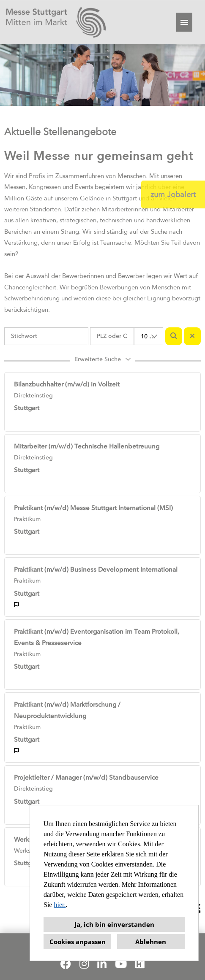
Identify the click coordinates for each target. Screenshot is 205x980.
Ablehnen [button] (151, 942)
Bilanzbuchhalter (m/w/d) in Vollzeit (67, 384)
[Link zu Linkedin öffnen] (102, 964)
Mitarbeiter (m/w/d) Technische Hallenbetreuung (87, 446)
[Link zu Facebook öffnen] (66, 964)
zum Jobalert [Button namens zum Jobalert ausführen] (173, 194)
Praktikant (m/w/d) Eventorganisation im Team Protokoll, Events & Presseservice (97, 637)
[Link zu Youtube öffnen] (121, 964)
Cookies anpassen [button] (78, 942)
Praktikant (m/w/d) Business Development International (96, 570)
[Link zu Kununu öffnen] (140, 964)
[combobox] (149, 336)
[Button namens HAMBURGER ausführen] (184, 22)
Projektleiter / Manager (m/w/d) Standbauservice (86, 778)
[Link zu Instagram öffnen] (84, 964)
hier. (60, 905)
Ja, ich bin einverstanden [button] (114, 924)
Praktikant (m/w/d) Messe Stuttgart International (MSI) (93, 508)
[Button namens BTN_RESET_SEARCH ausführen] (192, 336)
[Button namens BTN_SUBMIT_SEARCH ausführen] (174, 336)
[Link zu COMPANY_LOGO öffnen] (56, 22)
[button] (102, 361)
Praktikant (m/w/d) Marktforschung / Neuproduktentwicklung (67, 710)
